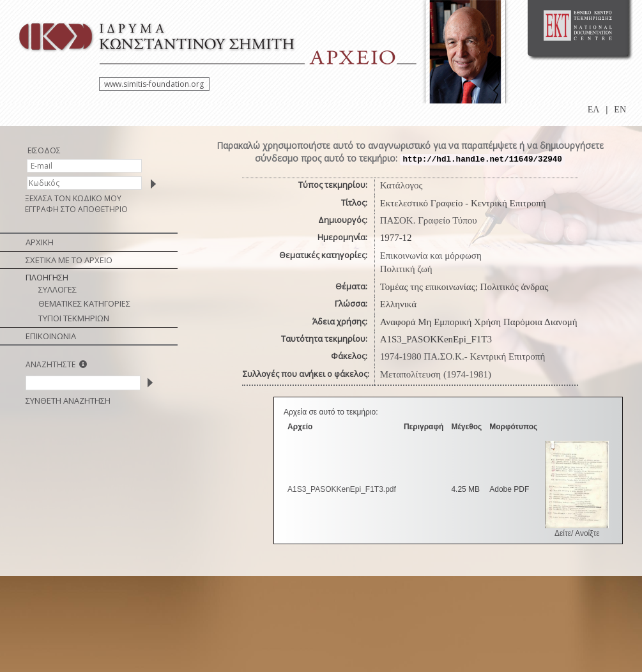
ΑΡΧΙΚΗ (40, 242)
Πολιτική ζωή (406, 269)
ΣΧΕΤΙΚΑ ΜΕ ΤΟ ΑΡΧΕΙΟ (69, 260)
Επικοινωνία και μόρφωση (431, 256)
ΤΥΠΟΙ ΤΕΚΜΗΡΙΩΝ (74, 318)
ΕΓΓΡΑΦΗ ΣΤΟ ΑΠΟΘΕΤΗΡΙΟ (76, 209)
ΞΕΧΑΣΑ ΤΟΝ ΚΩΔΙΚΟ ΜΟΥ (73, 198)
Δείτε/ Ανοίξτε (577, 533)
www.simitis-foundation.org (154, 84)
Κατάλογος (401, 185)
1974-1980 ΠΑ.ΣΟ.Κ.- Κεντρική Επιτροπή (463, 356)
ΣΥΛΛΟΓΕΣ (57, 289)
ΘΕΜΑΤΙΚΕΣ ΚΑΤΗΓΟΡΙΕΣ (84, 303)
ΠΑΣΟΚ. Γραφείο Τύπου (429, 220)
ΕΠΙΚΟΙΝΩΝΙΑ (51, 336)
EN (620, 110)
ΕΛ (594, 110)
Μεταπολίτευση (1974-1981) (436, 374)
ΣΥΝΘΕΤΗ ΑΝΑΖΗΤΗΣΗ (68, 401)
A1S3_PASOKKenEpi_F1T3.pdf (342, 489)
